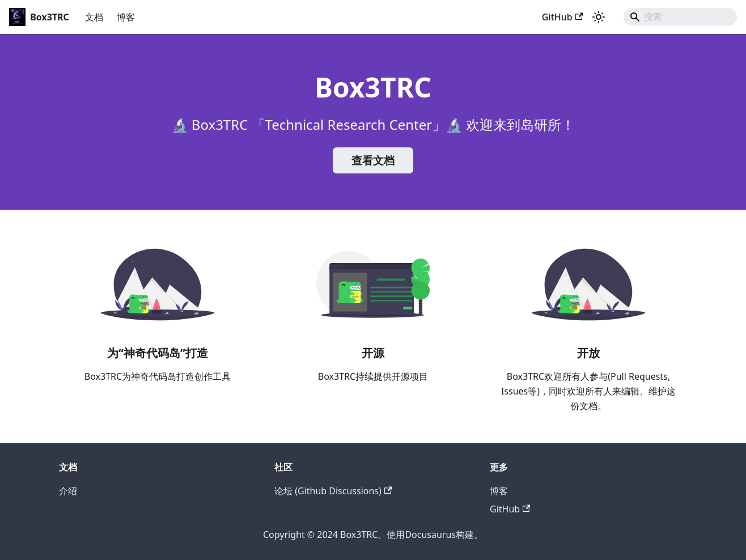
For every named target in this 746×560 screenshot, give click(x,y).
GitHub (562, 17)
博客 (126, 17)
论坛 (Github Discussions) (333, 491)
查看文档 (373, 160)
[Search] (680, 17)
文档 (94, 17)
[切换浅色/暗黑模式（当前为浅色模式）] (599, 17)
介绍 (68, 491)
